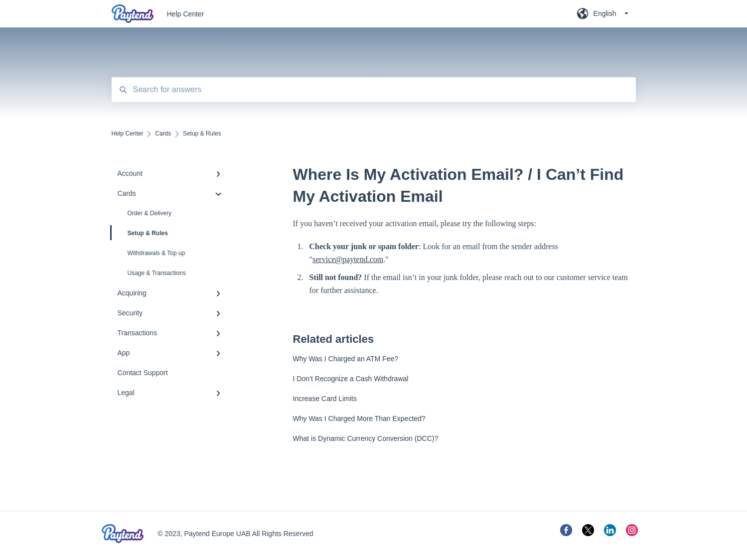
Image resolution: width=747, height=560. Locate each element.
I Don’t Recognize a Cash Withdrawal (351, 379)
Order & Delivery (150, 213)
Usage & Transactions (157, 273)
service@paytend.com (348, 259)
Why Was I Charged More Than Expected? (359, 419)
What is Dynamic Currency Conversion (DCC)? (366, 438)
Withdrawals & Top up (156, 253)
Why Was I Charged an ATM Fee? (346, 359)
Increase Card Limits (325, 399)
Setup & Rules (140, 233)
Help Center (186, 14)
